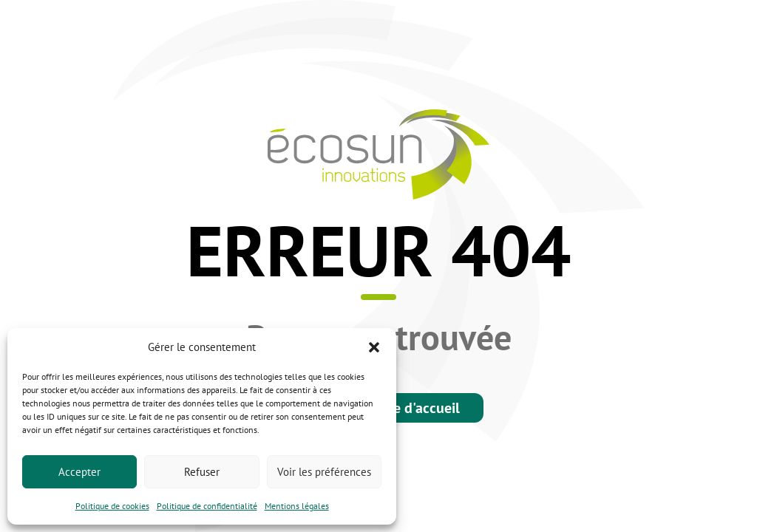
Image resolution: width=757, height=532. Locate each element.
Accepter (79, 472)
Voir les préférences (324, 472)
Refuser (202, 472)
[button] (374, 347)
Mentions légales (297, 506)
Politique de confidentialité (207, 506)
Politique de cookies (112, 506)
